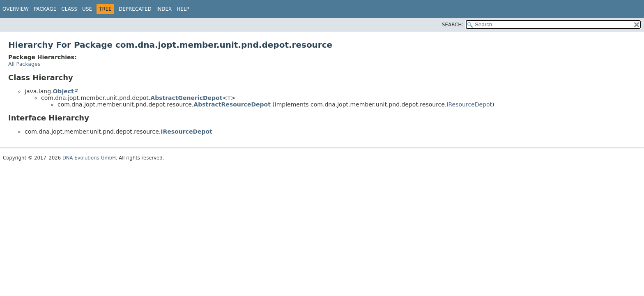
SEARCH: (453, 25)
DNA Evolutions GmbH (89, 158)
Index (164, 9)
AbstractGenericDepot (186, 98)
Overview (16, 9)
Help (183, 9)
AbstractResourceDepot (232, 104)
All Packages (24, 64)
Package (45, 9)
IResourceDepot (469, 104)
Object (63, 91)
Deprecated (135, 9)
